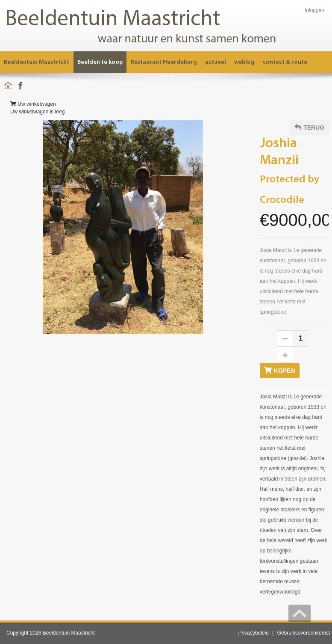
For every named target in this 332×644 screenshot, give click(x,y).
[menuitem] (164, 62)
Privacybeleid (253, 633)
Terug (309, 127)
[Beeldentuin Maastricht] (152, 25)
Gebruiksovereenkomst (304, 633)
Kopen (280, 370)
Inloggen (314, 10)
